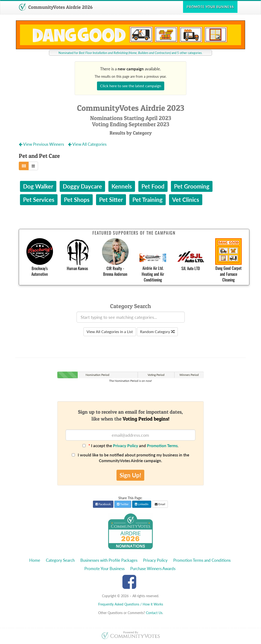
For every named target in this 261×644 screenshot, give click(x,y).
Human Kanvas (77, 268)
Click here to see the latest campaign (131, 86)
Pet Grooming (192, 186)
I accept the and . (130, 446)
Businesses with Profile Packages (109, 560)
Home (35, 560)
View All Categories (87, 144)
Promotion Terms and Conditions (202, 560)
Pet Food (153, 186)
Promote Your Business (104, 569)
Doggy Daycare (82, 186)
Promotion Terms (162, 446)
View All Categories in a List (110, 332)
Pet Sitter (111, 200)
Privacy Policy (126, 446)
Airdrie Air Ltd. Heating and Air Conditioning (153, 274)
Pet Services (39, 200)
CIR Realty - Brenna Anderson (115, 271)
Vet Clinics (186, 200)
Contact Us (154, 613)
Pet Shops (77, 200)
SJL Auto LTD (191, 268)
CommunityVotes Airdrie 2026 (56, 7)
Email (160, 504)
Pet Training (147, 200)
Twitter (123, 504)
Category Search (60, 560)
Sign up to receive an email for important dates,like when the (130, 415)
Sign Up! (130, 475)
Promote (210, 7)
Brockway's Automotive (40, 271)
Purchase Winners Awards (153, 569)
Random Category (157, 332)
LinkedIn (142, 504)
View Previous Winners (42, 144)
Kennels (122, 186)
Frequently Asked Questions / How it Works (131, 604)
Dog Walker (38, 186)
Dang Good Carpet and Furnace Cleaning (228, 274)
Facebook (103, 504)
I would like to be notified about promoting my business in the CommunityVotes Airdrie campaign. (130, 458)
